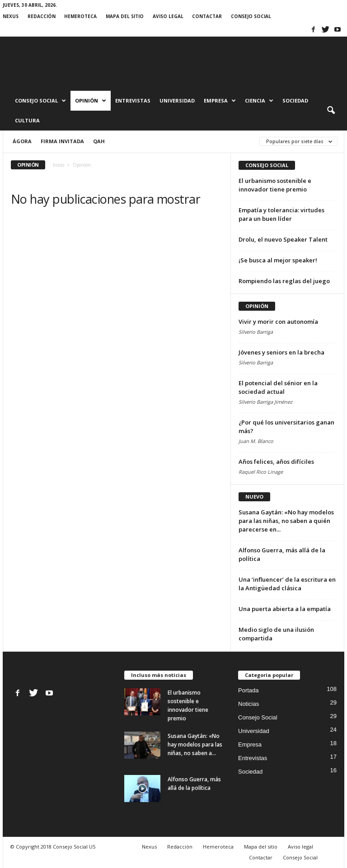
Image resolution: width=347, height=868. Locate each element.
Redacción (42, 16)
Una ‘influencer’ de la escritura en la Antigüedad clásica (287, 584)
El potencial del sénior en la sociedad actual (278, 387)
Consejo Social (251, 16)
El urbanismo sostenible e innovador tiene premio (275, 185)
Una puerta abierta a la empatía (285, 609)
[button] (331, 111)
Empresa (220, 101)
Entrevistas (133, 100)
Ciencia (259, 101)
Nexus (11, 16)
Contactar (207, 16)
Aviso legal (168, 16)
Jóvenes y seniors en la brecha (281, 352)
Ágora (22, 141)
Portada (249, 690)
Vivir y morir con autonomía (278, 322)
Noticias (249, 704)
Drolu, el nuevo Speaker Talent (283, 239)
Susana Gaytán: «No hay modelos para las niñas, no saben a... (195, 744)
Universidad (177, 100)
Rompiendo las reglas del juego (284, 281)
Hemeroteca (80, 16)
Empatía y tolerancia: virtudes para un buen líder (281, 214)
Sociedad (295, 100)
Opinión (91, 101)
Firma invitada (62, 141)
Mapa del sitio (125, 16)
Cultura (27, 120)
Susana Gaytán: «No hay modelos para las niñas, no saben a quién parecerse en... (286, 521)
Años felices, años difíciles (276, 462)
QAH (99, 141)
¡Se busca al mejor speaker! (278, 260)
